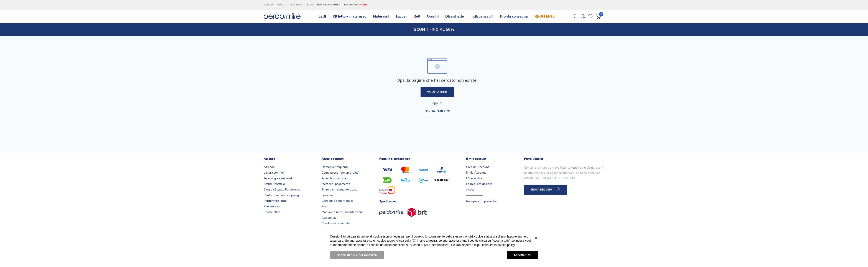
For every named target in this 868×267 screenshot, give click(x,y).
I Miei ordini (474, 180)
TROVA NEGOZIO (543, 192)
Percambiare (272, 208)
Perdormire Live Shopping (281, 197)
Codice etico (272, 214)
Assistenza (296, 5)
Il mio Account (476, 174)
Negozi (281, 5)
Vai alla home (437, 93)
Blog (310, 5)
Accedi (471, 191)
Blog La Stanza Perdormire (282, 191)
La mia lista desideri (479, 186)
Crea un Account (478, 169)
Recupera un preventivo (482, 203)
